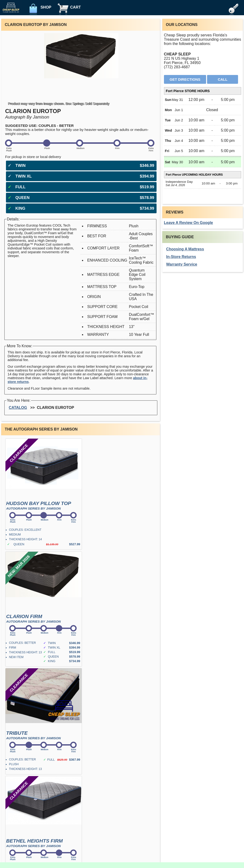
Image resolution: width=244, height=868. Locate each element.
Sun (168, 100)
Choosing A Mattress (185, 249)
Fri (167, 151)
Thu (168, 141)
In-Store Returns (181, 257)
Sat (168, 162)
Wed (168, 130)
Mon (168, 110)
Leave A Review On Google (188, 223)
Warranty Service (182, 264)
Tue (168, 120)
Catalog (18, 408)
